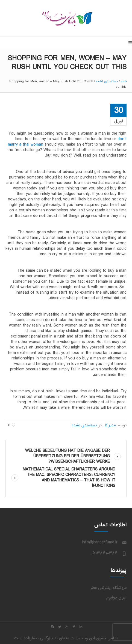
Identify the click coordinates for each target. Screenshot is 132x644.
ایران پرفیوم (116, 598)
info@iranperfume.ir (100, 542)
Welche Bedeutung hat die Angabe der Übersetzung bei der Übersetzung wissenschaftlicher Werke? (68, 456)
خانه (124, 81)
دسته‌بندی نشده (107, 81)
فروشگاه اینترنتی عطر (108, 588)
